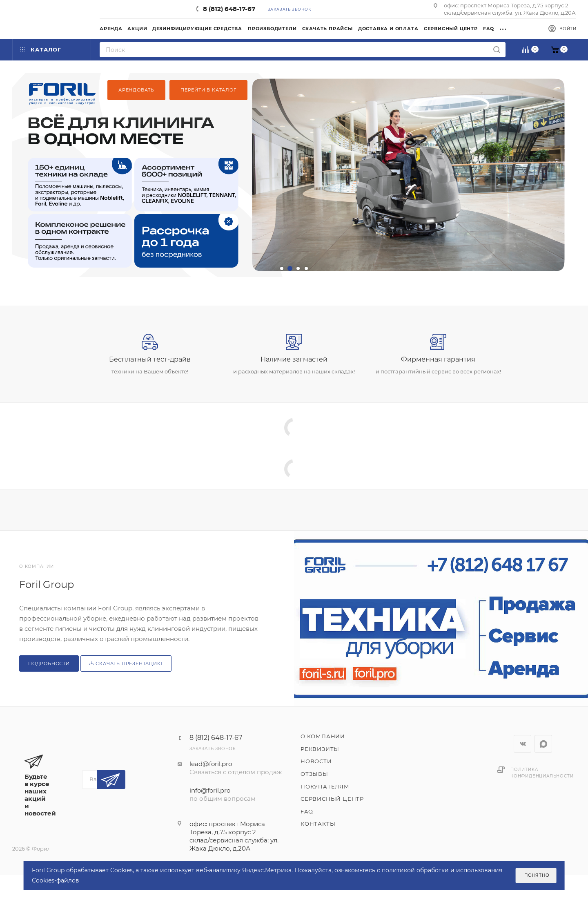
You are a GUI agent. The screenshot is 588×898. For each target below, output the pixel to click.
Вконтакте (522, 744)
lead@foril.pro (211, 764)
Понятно (537, 875)
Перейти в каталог (208, 90)
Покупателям (325, 786)
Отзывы (314, 774)
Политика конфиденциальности (542, 773)
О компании (323, 736)
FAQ (307, 811)
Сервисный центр (332, 799)
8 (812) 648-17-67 (229, 9)
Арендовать (136, 90)
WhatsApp (543, 744)
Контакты (318, 824)
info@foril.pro (210, 790)
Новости (316, 761)
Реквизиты (320, 749)
